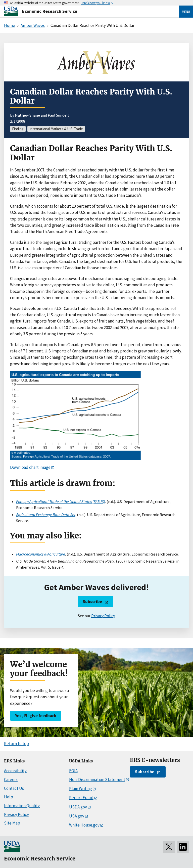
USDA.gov (78, 807)
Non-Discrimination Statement (97, 780)
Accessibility (15, 771)
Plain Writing (81, 789)
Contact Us (14, 788)
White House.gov (84, 825)
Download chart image (30, 467)
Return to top (16, 744)
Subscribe (92, 602)
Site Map (12, 823)
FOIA (73, 771)
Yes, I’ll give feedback (36, 716)
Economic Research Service (50, 11)
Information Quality (22, 806)
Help (9, 797)
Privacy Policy (103, 616)
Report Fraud (81, 798)
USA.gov (77, 816)
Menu (186, 12)
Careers (11, 780)
